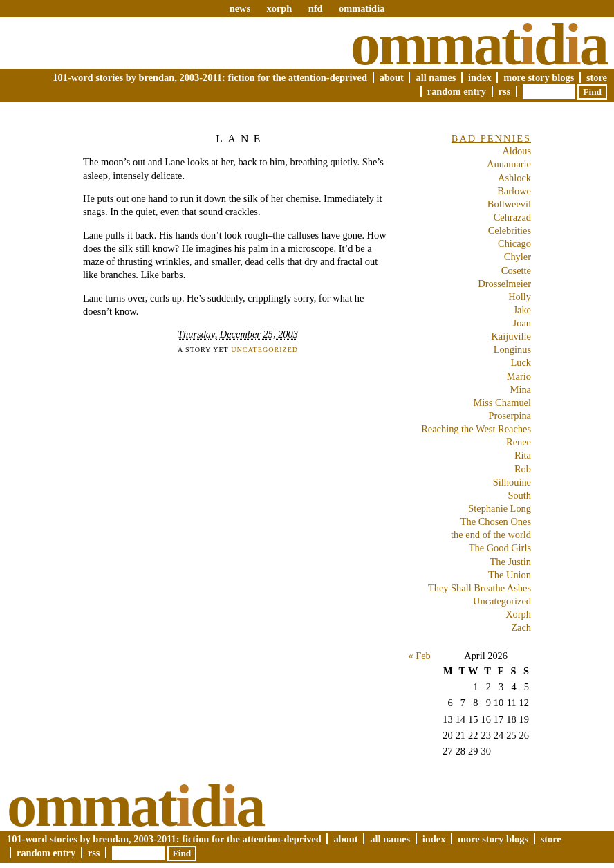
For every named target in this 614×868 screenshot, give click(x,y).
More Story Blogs (539, 77)
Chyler (518, 257)
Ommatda (479, 44)
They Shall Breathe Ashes (480, 588)
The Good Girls (500, 548)
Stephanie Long (500, 508)
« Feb (419, 656)
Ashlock (514, 178)
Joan (522, 323)
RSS (505, 91)
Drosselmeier (504, 284)
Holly (520, 297)
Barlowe (514, 191)
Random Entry (457, 91)
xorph (279, 8)
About (392, 77)
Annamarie (509, 164)
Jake (522, 310)
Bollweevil (509, 204)
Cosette (516, 270)
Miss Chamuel (502, 403)
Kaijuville (511, 336)
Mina (521, 389)
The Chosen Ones (496, 521)
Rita (523, 455)
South (519, 495)
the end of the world (491, 535)
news (240, 8)
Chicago (514, 243)
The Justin (510, 562)
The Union (510, 575)
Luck (521, 362)
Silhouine (512, 482)
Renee (519, 442)
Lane (240, 139)
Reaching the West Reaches (476, 429)
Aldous (517, 151)
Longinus (512, 349)
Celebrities (510, 230)
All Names (436, 77)
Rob (523, 469)
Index (480, 77)
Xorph (518, 614)
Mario (519, 376)
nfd (316, 8)
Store (597, 77)
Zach (521, 627)
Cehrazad (512, 217)
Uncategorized (264, 350)
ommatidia (362, 8)
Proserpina (510, 416)
